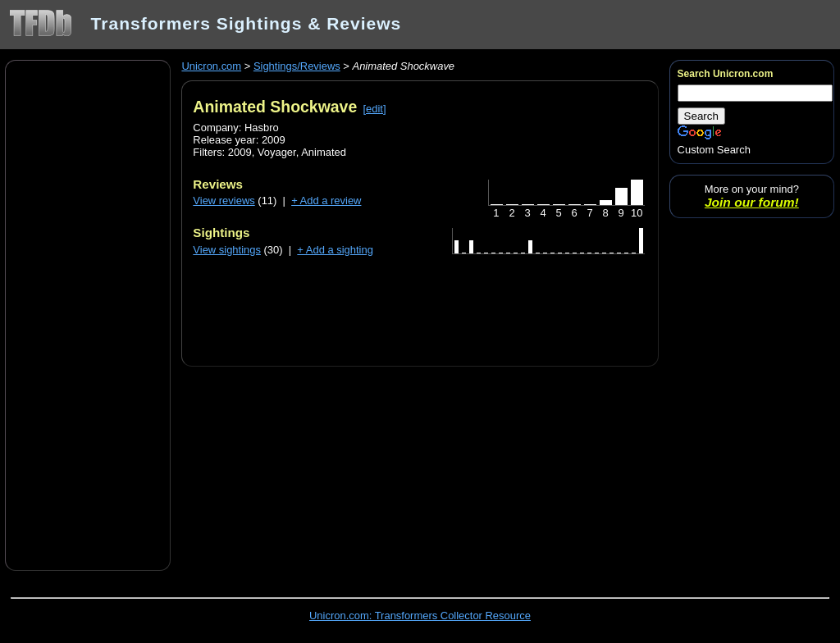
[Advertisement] (88, 314)
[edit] (374, 109)
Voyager (277, 152)
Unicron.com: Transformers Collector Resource (420, 616)
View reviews (224, 201)
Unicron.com (211, 66)
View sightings (227, 250)
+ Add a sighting (335, 250)
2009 (240, 152)
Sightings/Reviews (297, 66)
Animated (324, 152)
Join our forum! (752, 202)
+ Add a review (326, 201)
